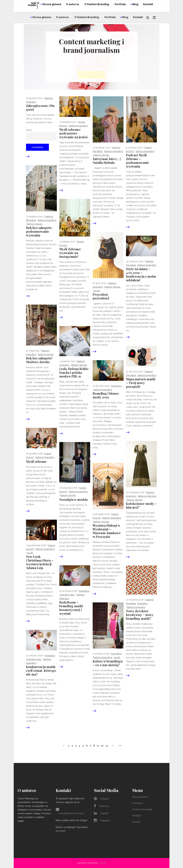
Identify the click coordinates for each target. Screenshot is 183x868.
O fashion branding (142, 809)
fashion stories (101, 155)
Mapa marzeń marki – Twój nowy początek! (141, 383)
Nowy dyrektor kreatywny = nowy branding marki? (140, 615)
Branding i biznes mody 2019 (106, 395)
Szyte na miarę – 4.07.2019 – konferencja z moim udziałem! (141, 274)
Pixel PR (102, 863)
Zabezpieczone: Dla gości (40, 108)
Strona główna (140, 797)
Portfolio (137, 816)
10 (102, 746)
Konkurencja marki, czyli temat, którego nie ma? (41, 671)
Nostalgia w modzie (74, 500)
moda (96, 291)
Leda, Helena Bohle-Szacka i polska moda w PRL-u (74, 373)
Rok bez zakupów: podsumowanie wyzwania (39, 231)
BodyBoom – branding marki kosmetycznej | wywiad (71, 608)
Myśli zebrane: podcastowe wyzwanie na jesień (73, 133)
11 (107, 746)
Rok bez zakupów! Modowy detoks (39, 360)
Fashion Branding (78, 126)
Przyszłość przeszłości (101, 296)
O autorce (137, 803)
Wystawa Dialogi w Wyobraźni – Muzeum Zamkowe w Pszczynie (107, 531)
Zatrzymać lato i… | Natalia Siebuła (107, 161)
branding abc (67, 595)
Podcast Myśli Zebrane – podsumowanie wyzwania (138, 161)
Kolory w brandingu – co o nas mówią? (108, 663)
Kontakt (136, 822)
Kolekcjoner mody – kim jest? (141, 505)
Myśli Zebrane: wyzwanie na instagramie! (70, 253)
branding (116, 386)
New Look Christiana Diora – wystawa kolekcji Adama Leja (40, 562)
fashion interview (147, 496)
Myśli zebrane (36, 462)
